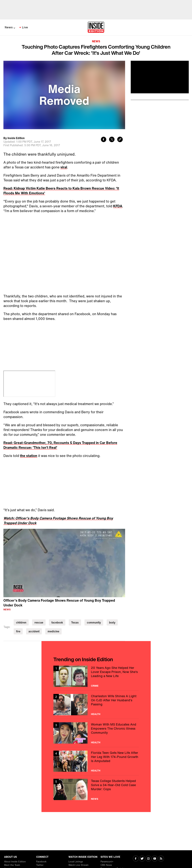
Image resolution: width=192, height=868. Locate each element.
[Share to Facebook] (104, 140)
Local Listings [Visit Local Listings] (76, 862)
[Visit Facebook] (136, 859)
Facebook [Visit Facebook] (41, 862)
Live (25, 27)
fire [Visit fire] (18, 631)
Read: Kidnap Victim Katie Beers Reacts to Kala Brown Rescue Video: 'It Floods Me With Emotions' (61, 191)
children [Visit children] (21, 622)
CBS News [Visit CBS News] (106, 865)
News (9, 27)
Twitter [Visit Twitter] (40, 865)
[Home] (96, 27)
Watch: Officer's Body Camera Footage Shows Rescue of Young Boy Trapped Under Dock (58, 521)
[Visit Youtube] (155, 859)
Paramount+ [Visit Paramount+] (107, 862)
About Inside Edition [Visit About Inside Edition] (15, 862)
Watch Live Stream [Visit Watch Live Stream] (78, 865)
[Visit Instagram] (148, 859)
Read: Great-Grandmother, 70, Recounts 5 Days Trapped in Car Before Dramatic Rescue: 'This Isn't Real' (60, 445)
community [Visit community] (94, 622)
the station (29, 456)
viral (64, 167)
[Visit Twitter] (142, 859)
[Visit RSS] (161, 859)
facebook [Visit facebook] (57, 622)
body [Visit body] (112, 622)
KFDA (118, 206)
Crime (95, 686)
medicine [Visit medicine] (53, 631)
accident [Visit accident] (34, 631)
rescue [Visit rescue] (39, 622)
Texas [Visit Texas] (75, 622)
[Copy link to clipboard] (120, 140)
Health (96, 714)
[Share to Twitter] (112, 140)
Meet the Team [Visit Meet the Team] (12, 865)
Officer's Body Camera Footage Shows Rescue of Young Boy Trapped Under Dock (59, 603)
